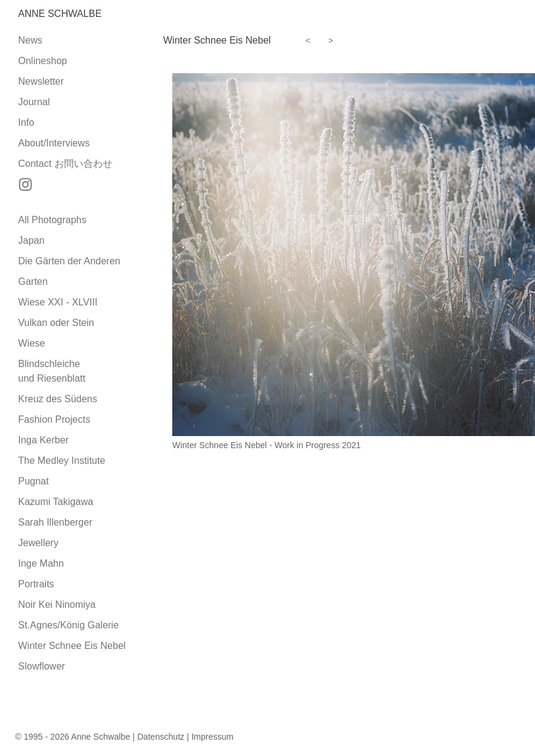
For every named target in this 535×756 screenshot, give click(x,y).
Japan (31, 240)
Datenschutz (161, 737)
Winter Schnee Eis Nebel (72, 646)
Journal (34, 102)
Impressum (213, 737)
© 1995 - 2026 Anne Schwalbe (73, 737)
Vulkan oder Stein (56, 323)
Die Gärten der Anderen (69, 261)
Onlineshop (43, 61)
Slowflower (41, 666)
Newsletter (41, 81)
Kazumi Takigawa (56, 502)
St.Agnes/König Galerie (68, 625)
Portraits (36, 584)
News (30, 40)
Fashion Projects (54, 419)
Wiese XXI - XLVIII (58, 302)
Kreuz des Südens (58, 399)
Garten (33, 282)
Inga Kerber (44, 440)
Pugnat (34, 481)
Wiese (31, 343)
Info (26, 122)
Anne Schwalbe (60, 14)
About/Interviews (54, 143)
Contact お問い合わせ (65, 164)
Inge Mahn (41, 563)
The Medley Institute (62, 461)
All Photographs (52, 220)
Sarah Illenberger (55, 522)
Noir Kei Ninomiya (57, 604)
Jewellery (38, 543)
